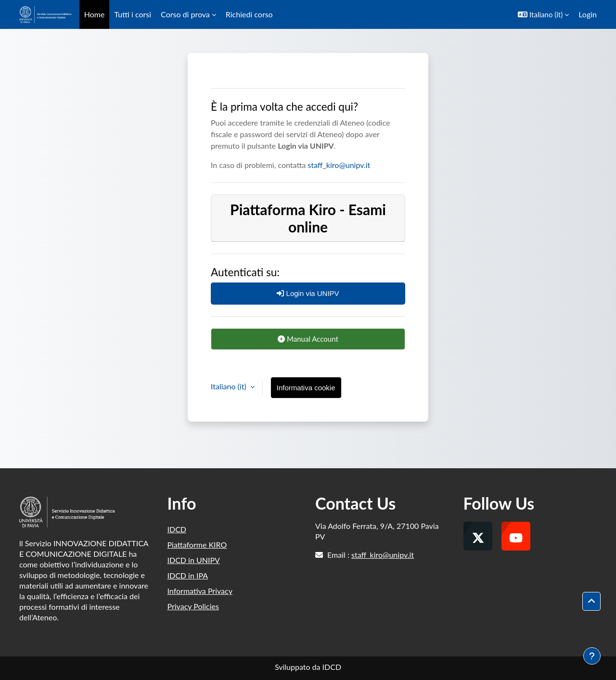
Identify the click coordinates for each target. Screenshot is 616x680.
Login (588, 14)
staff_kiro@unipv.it (339, 165)
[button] (543, 14)
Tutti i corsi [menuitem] (133, 14)
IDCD (177, 529)
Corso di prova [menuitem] (185, 14)
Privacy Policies (193, 606)
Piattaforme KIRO (197, 545)
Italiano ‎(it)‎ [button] (230, 386)
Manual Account (308, 339)
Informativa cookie (306, 388)
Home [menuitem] (95, 14)
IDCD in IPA (188, 575)
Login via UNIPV (308, 293)
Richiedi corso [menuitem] (249, 14)
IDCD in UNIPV (194, 560)
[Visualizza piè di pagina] (592, 656)
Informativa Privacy (200, 591)
